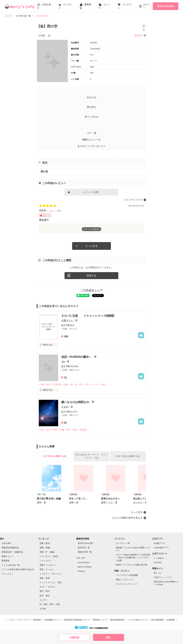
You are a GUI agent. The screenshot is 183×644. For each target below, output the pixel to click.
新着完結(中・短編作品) (12, 552)
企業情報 (171, 620)
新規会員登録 (166, 6)
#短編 (61, 430)
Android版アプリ (161, 548)
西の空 (44, 172)
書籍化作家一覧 (85, 552)
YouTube (158, 562)
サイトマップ (24, 620)
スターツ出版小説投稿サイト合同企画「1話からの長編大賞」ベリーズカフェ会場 (133, 557)
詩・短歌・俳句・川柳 (50, 604)
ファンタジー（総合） (50, 556)
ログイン (146, 6)
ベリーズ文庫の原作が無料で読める (18, 569)
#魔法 (103, 384)
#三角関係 (57, 384)
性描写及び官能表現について (77, 620)
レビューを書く (91, 192)
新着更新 (6, 561)
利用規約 (37, 620)
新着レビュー (8, 556)
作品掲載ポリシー (52, 620)
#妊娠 (66, 384)
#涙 (76, 384)
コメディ (44, 600)
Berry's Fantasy (85, 567)
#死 (71, 384)
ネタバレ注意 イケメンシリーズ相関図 (88, 316)
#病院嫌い (84, 430)
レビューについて (133, 200)
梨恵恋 (138, 35)
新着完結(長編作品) (10, 548)
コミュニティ (8, 574)
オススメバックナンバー (127, 584)
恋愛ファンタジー (48, 565)
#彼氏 (75, 430)
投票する (91, 276)
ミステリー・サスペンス (51, 574)
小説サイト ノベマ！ (163, 577)
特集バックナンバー (125, 580)
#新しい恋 (84, 384)
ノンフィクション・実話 (51, 582)
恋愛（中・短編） (48, 552)
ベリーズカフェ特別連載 (127, 575)
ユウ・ (53, 210)
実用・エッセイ (47, 569)
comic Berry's (84, 562)
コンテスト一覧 (123, 543)
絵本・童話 (45, 596)
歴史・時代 (45, 591)
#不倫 (41, 384)
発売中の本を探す (86, 543)
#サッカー (94, 384)
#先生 (48, 384)
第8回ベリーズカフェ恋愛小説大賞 (131, 565)
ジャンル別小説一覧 (11, 565)
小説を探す (7, 543)
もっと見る (91, 246)
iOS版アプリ (160, 543)
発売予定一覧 (84, 548)
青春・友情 (45, 578)
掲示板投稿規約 (117, 620)
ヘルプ (11, 620)
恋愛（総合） (46, 543)
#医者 (68, 430)
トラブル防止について (138, 620)
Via (63, 361)
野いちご (158, 573)
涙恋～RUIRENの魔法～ (77, 357)
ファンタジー (46, 561)
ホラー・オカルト (48, 587)
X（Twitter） (160, 558)
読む (109, 637)
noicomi (81, 571)
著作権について (100, 620)
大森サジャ (67, 320)
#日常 (48, 430)
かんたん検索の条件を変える (127, 518)
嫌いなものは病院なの (76, 402)
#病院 (55, 430)
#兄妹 (41, 430)
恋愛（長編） (46, 548)
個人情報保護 (157, 620)
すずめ (65, 407)
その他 (43, 609)
